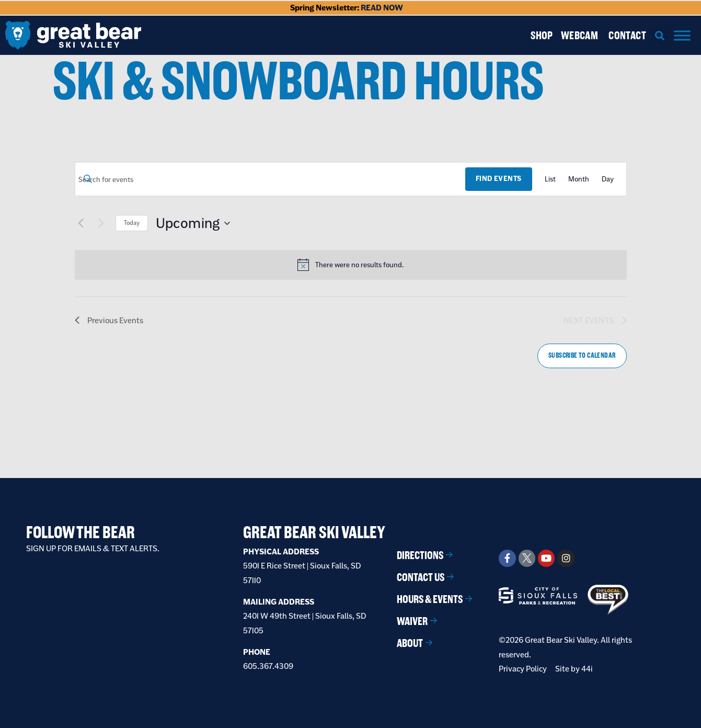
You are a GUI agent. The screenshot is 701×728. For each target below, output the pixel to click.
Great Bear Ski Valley (314, 532)
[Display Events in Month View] (579, 179)
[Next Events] (101, 223)
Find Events (498, 179)
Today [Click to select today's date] (132, 223)
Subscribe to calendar (582, 355)
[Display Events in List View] (550, 179)
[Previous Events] (81, 223)
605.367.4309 (268, 666)
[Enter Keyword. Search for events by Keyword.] (271, 180)
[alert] (359, 265)
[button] (660, 35)
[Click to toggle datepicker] (193, 223)
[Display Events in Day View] (608, 179)
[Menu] (682, 35)
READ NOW (382, 8)
